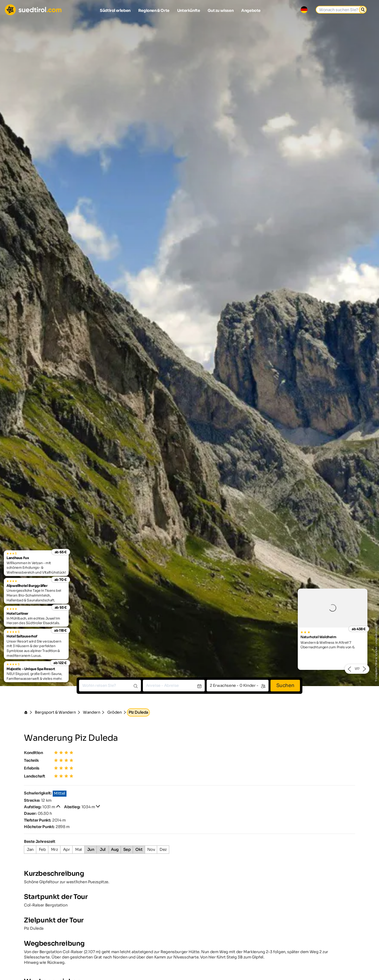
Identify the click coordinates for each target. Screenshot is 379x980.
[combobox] (110, 686)
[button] (349, 669)
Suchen (285, 685)
